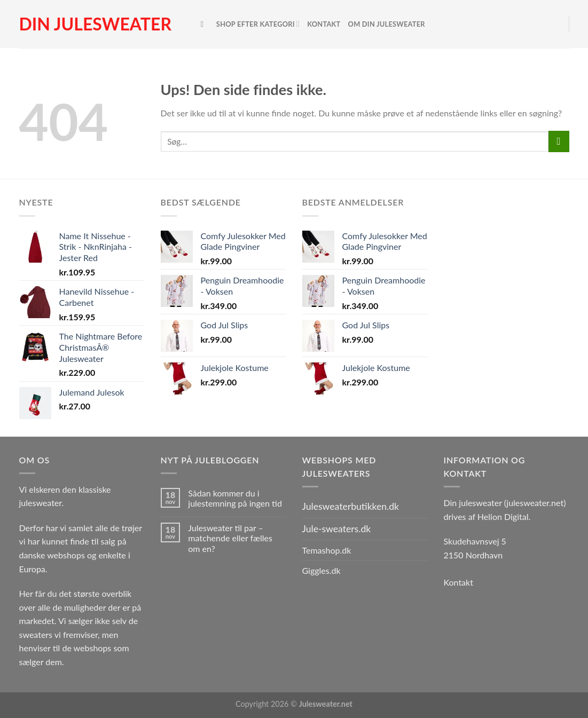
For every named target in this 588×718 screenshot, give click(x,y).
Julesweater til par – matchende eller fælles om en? (230, 538)
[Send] (559, 141)
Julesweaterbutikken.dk (351, 506)
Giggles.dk (322, 570)
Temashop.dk (327, 550)
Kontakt (324, 24)
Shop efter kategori (258, 24)
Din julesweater (95, 24)
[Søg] (205, 24)
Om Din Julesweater (387, 24)
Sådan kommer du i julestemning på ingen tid (235, 498)
